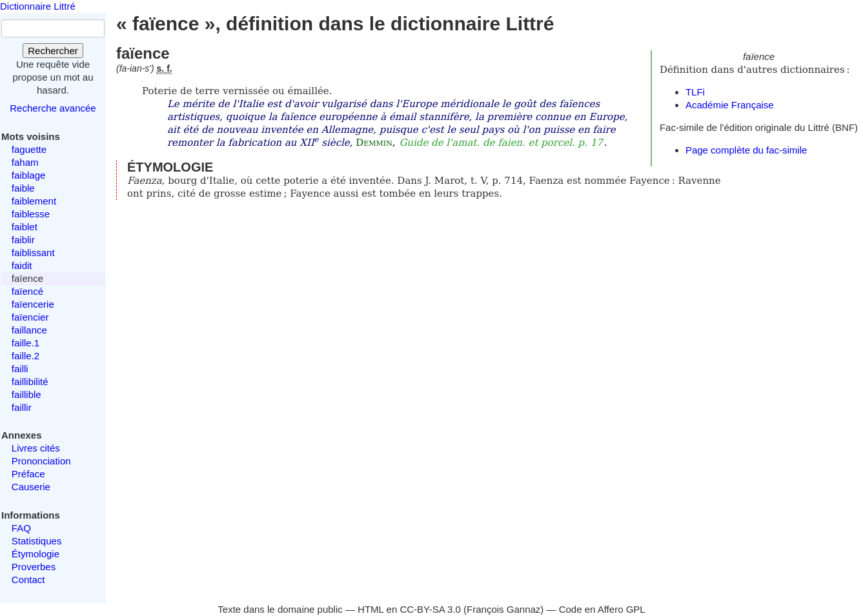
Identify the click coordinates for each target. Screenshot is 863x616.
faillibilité (30, 382)
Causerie (31, 487)
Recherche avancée (53, 108)
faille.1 (25, 343)
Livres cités (36, 448)
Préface (28, 474)
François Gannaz (503, 609)
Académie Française (730, 105)
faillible (26, 394)
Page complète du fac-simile (746, 150)
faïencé (27, 291)
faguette (29, 149)
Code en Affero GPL (602, 609)
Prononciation (41, 461)
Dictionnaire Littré (38, 6)
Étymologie (36, 554)
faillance (29, 330)
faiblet (25, 227)
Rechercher (53, 51)
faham (25, 162)
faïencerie (33, 304)
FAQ (21, 528)
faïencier (30, 317)
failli (20, 369)
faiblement (34, 201)
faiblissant (33, 253)
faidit (22, 265)
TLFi (695, 92)
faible (23, 188)
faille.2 (25, 356)
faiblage (29, 175)
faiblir (23, 240)
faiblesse (31, 214)
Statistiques (37, 541)
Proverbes (34, 567)
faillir (22, 407)
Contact (28, 580)
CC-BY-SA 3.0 (430, 609)
